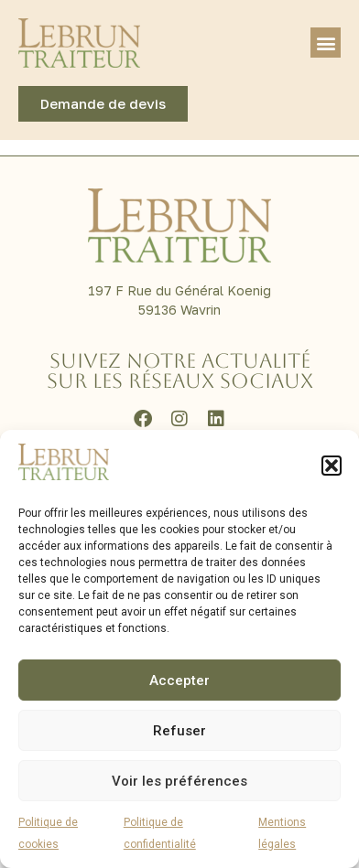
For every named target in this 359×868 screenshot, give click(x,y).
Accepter (179, 680)
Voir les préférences (179, 781)
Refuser (179, 731)
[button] (332, 466)
